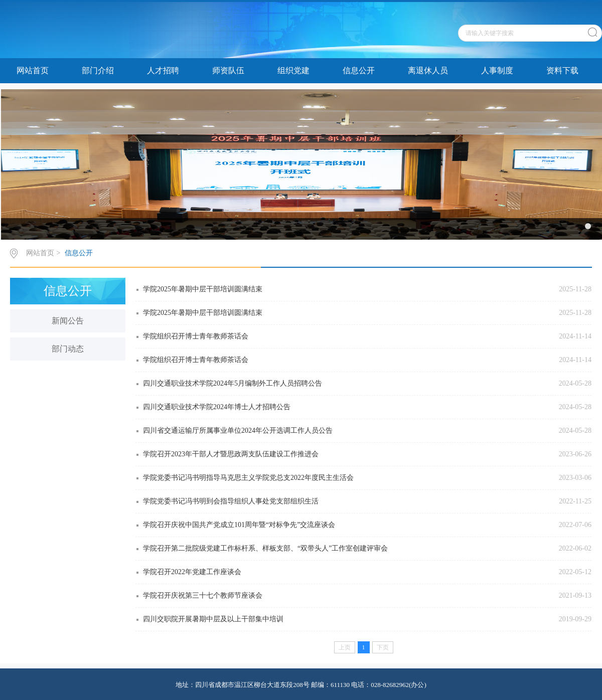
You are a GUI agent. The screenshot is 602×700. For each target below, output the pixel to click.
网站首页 (33, 70)
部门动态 (68, 349)
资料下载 (562, 70)
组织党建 (293, 70)
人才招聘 (163, 70)
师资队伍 (228, 70)
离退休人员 (428, 70)
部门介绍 (98, 70)
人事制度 (497, 70)
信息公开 (359, 70)
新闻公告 (68, 321)
